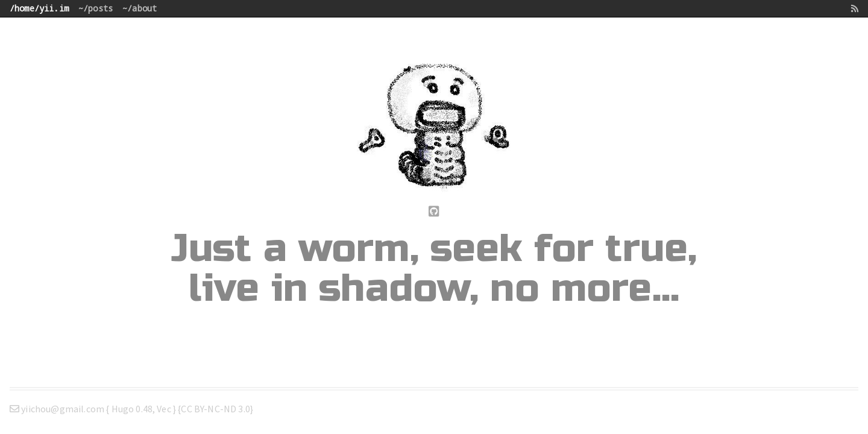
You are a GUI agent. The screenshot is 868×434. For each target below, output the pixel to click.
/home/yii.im (39, 8)
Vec (164, 409)
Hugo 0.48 (132, 409)
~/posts (96, 8)
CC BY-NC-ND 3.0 (215, 409)
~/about (140, 8)
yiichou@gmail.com (58, 409)
